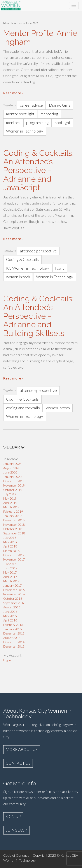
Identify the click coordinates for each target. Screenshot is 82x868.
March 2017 (11, 581)
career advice (31, 105)
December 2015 (14, 633)
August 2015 (12, 638)
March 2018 (11, 551)
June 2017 (10, 568)
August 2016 (12, 607)
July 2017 (10, 564)
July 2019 (10, 494)
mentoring (49, 114)
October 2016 (13, 599)
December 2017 (14, 555)
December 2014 (14, 642)
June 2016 (10, 612)
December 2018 (14, 520)
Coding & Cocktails (22, 259)
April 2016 (10, 620)
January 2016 (12, 629)
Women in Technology (25, 131)
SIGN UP (13, 816)
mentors (13, 123)
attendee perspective (38, 251)
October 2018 (13, 529)
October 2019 (13, 490)
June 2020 (10, 472)
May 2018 (10, 542)
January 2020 (12, 477)
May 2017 (10, 572)
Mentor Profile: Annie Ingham (40, 37)
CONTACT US (18, 763)
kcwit (60, 268)
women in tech (18, 277)
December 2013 (14, 646)
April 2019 (10, 503)
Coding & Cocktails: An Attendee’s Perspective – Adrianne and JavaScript (38, 170)
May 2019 (10, 498)
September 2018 (14, 533)
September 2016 (14, 603)
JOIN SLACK (17, 830)
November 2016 (14, 594)
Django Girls (60, 105)
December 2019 (14, 481)
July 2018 (10, 538)
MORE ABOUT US (22, 749)
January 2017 (12, 585)
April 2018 (10, 546)
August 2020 (12, 468)
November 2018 (14, 525)
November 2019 (14, 485)
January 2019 (12, 516)
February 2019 (13, 511)
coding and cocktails (23, 408)
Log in (7, 660)
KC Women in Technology (28, 268)
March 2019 (11, 507)
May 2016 (10, 616)
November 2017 (14, 559)
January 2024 (12, 464)
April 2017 (10, 577)
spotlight (63, 123)
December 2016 (14, 590)
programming (38, 123)
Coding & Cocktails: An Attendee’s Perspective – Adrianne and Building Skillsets (38, 316)
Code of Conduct (16, 855)
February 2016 (13, 625)
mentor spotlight (20, 114)
